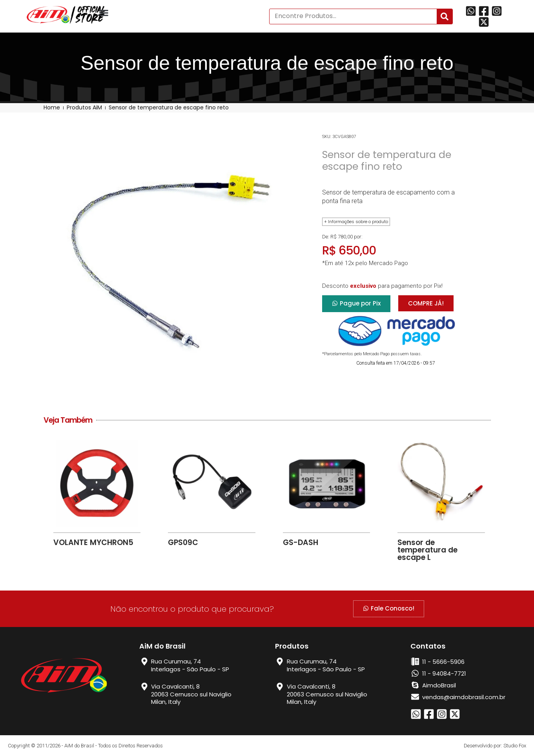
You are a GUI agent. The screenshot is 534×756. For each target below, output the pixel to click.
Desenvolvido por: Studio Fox (495, 746)
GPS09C (183, 542)
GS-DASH (301, 542)
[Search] (445, 16)
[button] (104, 13)
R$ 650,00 (349, 251)
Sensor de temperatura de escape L (427, 550)
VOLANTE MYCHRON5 (93, 542)
